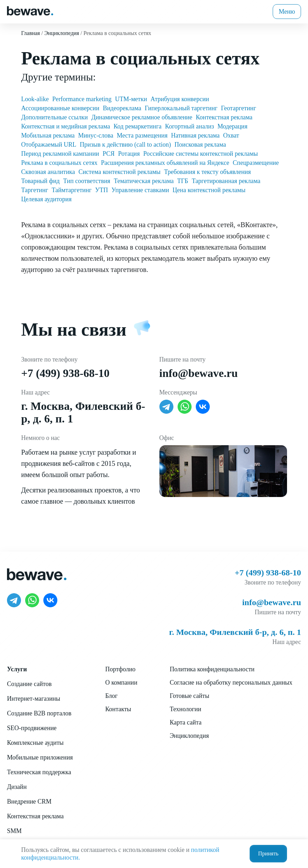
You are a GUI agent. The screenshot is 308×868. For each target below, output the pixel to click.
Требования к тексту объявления (207, 172)
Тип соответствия (87, 181)
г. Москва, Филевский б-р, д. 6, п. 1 (235, 632)
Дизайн (17, 787)
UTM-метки (131, 99)
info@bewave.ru (199, 373)
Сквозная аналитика (48, 172)
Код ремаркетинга (138, 126)
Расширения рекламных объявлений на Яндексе (165, 163)
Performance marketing (82, 99)
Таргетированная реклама (226, 181)
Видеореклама (122, 108)
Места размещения (142, 135)
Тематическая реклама (144, 181)
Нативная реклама (195, 135)
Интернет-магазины (34, 699)
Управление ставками (140, 190)
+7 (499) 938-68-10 (66, 373)
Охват (231, 135)
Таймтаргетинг (72, 190)
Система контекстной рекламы (119, 172)
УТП (102, 190)
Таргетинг (35, 190)
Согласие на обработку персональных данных (231, 682)
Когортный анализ (189, 126)
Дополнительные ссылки (55, 117)
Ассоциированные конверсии (60, 108)
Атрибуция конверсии (180, 99)
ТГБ (183, 181)
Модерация (232, 126)
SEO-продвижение (32, 728)
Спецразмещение (256, 163)
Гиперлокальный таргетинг (181, 108)
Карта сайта (185, 722)
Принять (268, 853)
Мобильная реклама (48, 135)
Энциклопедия (189, 736)
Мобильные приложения (40, 757)
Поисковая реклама (200, 145)
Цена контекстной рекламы (209, 190)
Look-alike (35, 99)
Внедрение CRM (29, 801)
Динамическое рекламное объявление (142, 117)
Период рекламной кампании (60, 154)
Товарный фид (41, 181)
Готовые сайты (189, 696)
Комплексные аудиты (35, 743)
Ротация (129, 154)
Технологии (185, 709)
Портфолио (120, 669)
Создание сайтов (29, 684)
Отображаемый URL (49, 145)
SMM (14, 831)
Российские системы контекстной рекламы (201, 154)
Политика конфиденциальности (212, 669)
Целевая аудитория (46, 199)
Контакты (118, 709)
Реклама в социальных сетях (59, 163)
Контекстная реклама (224, 117)
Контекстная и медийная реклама (66, 126)
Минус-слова (95, 135)
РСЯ (109, 154)
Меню (287, 12)
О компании (121, 682)
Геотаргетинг (239, 108)
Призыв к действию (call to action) (125, 145)
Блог (111, 696)
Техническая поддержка (39, 772)
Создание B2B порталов (39, 713)
